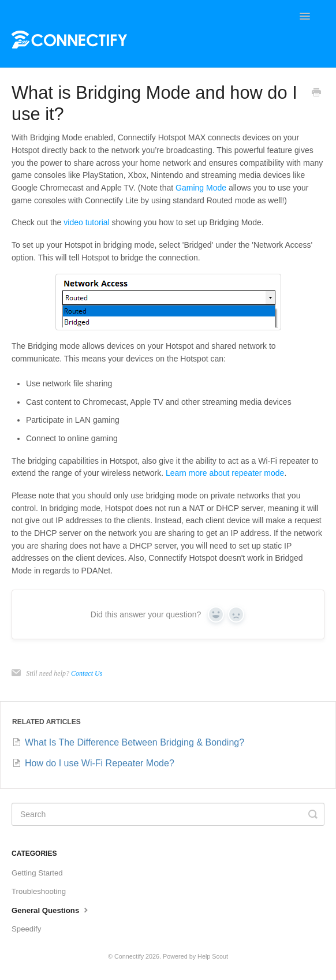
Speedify (26, 929)
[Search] (168, 814)
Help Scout (213, 956)
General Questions (51, 910)
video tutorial (86, 222)
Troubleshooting (39, 891)
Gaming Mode (201, 188)
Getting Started (37, 873)
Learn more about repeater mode (225, 473)
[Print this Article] (316, 94)
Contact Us (87, 673)
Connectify (129, 956)
